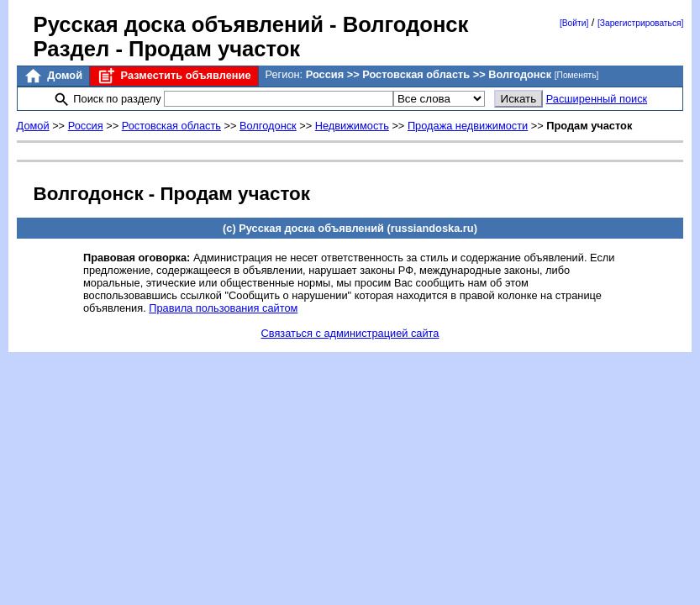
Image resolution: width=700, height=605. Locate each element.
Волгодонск (268, 126)
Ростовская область (171, 126)
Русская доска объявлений (179, 24)
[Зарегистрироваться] (640, 23)
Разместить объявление (174, 76)
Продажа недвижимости (468, 126)
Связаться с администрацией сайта (350, 333)
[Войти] (574, 23)
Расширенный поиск (597, 99)
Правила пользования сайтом (223, 308)
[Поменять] (577, 75)
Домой (53, 76)
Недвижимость (352, 126)
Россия (86, 126)
